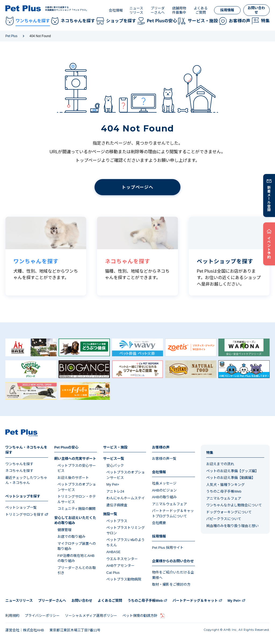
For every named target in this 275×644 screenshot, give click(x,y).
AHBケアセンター (120, 566)
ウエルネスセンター (122, 559)
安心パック (115, 466)
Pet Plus (11, 36)
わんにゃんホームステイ (126, 498)
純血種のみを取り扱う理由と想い (232, 526)
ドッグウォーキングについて (229, 512)
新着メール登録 (269, 198)
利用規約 (12, 616)
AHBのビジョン (164, 490)
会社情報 (116, 10)
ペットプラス (117, 521)
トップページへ (137, 187)
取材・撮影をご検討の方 (171, 584)
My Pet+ (113, 484)
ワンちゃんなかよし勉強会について (234, 505)
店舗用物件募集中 (179, 10)
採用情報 (227, 10)
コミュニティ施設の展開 (77, 509)
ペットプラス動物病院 (124, 579)
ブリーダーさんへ (158, 10)
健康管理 (64, 530)
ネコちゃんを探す (19, 471)
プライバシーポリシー (42, 616)
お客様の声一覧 (164, 459)
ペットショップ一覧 (21, 508)
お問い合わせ (256, 10)
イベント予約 (269, 247)
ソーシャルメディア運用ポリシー (91, 616)
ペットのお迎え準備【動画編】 (231, 478)
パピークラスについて (224, 519)
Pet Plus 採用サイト (168, 548)
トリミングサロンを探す (25, 515)
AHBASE (113, 552)
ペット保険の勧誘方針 (140, 616)
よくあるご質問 (201, 10)
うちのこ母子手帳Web (224, 491)
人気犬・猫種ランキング (225, 485)
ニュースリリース (136, 10)
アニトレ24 (115, 491)
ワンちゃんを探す (19, 464)
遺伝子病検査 (117, 505)
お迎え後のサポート (73, 478)
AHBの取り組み (164, 497)
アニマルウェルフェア (169, 504)
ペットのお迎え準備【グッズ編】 (232, 471)
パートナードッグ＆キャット (195, 601)
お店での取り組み (71, 537)
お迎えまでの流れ (220, 464)
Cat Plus (113, 573)
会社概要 (159, 523)
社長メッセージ (164, 483)
